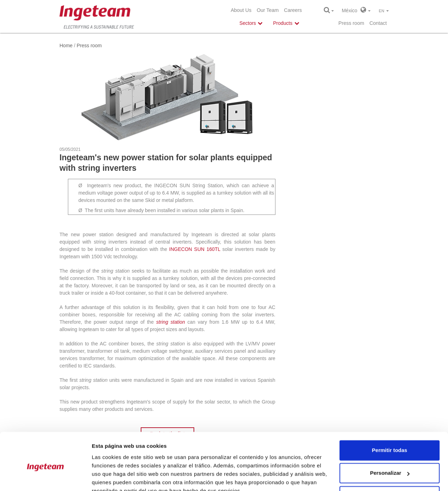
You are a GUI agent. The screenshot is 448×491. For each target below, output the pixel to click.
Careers (293, 10)
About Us (241, 10)
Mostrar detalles (112, 477)
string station (170, 322)
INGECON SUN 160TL (195, 249)
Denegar (390, 463)
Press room (351, 23)
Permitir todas (390, 417)
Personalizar (390, 440)
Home (66, 45)
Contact (378, 23)
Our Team (268, 10)
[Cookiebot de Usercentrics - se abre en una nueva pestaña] (45, 477)
